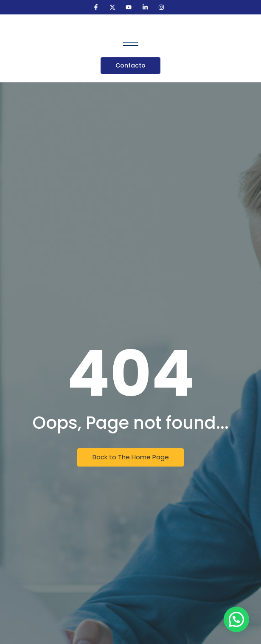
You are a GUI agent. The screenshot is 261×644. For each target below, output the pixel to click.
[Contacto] (130, 66)
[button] (236, 619)
